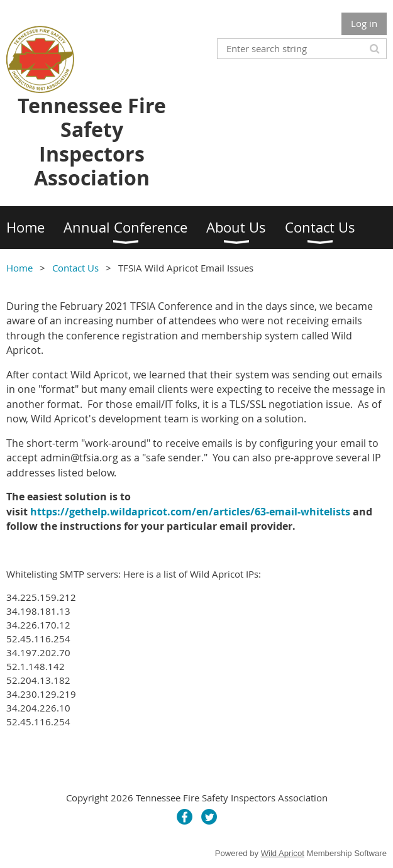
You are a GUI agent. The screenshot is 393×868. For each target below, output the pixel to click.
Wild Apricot (283, 853)
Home (19, 268)
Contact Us (75, 268)
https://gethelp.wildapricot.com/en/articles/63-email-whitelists (190, 512)
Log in (364, 23)
